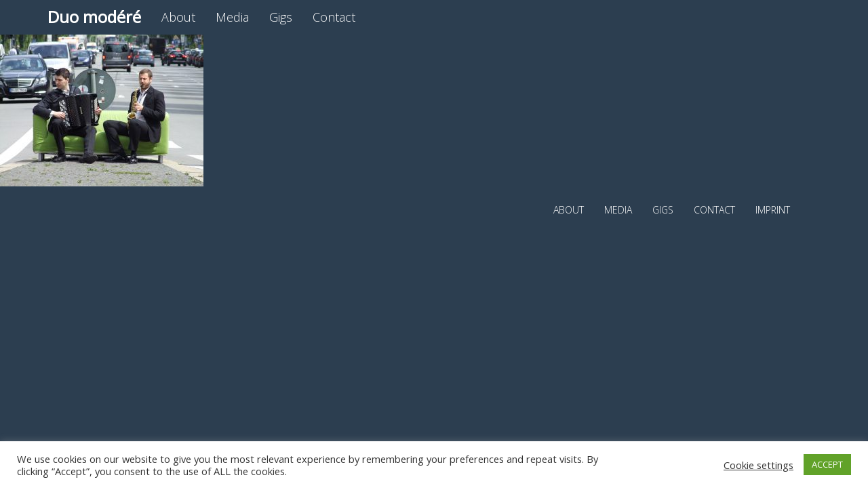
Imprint (773, 210)
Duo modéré (94, 17)
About (178, 17)
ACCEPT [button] (827, 464)
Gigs (281, 17)
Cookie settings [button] (758, 465)
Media (232, 17)
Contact (334, 17)
